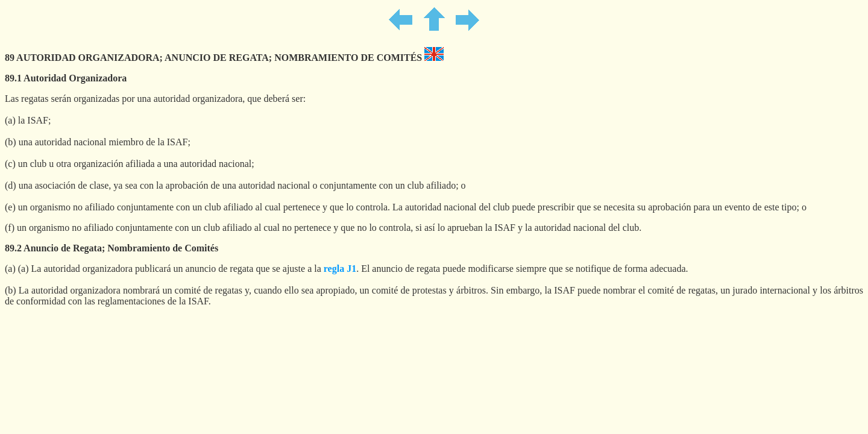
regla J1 (340, 269)
